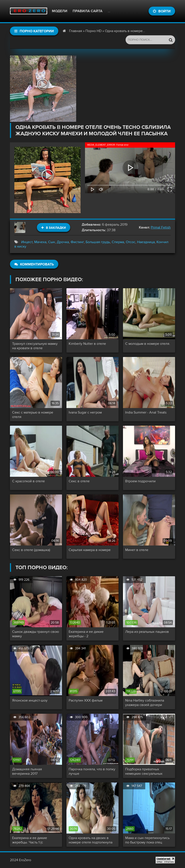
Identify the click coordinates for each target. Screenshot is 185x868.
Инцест (27, 242)
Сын (52, 242)
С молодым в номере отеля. (148, 344)
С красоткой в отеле (28, 481)
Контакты (117, 11)
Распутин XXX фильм (86, 700)
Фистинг (77, 242)
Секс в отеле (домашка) (31, 550)
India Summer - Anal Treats (146, 412)
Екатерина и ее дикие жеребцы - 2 (86, 634)
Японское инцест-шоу (30, 700)
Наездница (146, 242)
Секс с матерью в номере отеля (33, 415)
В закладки (54, 228)
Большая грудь (98, 242)
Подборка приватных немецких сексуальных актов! (144, 771)
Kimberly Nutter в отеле (87, 344)
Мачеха (40, 242)
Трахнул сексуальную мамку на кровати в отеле (35, 346)
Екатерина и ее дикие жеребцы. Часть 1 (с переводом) (30, 840)
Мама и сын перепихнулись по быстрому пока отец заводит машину (147, 840)
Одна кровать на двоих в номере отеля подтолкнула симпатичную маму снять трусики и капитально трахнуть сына (91, 840)
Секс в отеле (79, 481)
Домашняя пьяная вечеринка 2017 (27, 771)
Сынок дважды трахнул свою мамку (36, 634)
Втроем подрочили (140, 481)
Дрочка (63, 242)
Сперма (118, 242)
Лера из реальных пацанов (147, 632)
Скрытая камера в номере (90, 550)
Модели (60, 11)
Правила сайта (88, 11)
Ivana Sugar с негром (85, 412)
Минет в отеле (137, 550)
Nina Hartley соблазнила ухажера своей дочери (145, 703)
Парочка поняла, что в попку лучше (92, 771)
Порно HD (93, 31)
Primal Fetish (161, 227)
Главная (76, 31)
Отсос (131, 242)
